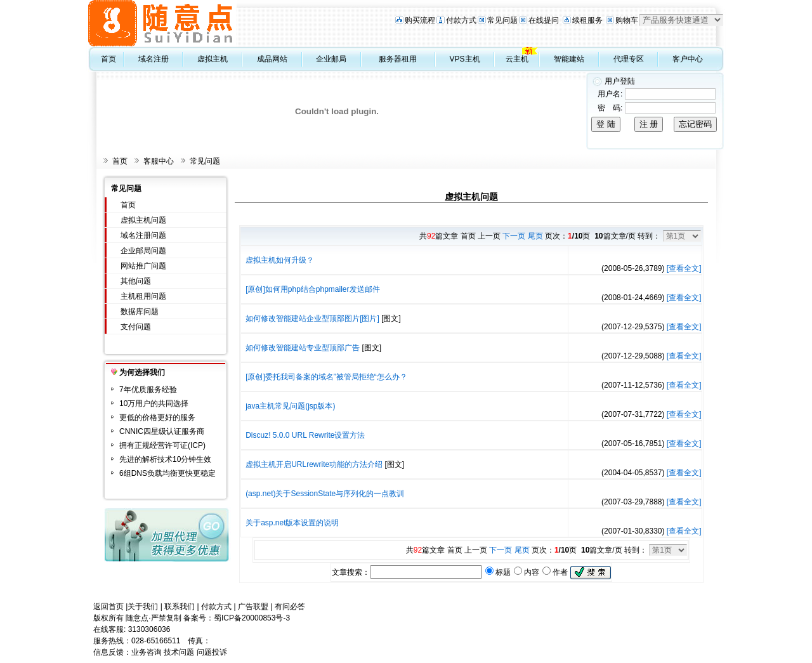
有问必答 (290, 607)
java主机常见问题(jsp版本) (290, 406)
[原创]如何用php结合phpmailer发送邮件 (312, 289)
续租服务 (587, 20)
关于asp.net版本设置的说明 (292, 523)
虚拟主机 (213, 59)
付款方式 (461, 20)
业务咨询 (147, 652)
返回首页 (108, 607)
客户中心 (688, 59)
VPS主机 (465, 59)
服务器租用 (398, 59)
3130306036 (149, 629)
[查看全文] (684, 268)
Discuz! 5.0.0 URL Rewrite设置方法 (305, 435)
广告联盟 (253, 607)
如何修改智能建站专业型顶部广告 (303, 348)
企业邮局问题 (143, 251)
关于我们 (143, 607)
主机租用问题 (143, 296)
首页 (108, 59)
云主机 (517, 59)
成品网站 (272, 59)
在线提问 (544, 20)
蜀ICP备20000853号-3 (252, 618)
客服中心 (159, 161)
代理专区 (629, 59)
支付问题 (136, 327)
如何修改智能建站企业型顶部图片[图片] (312, 318)
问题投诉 (212, 652)
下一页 (514, 236)
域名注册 (154, 59)
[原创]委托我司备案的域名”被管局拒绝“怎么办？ (326, 377)
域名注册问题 (143, 235)
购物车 (627, 20)
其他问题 (136, 281)
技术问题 (179, 652)
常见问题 (502, 20)
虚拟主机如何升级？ (280, 260)
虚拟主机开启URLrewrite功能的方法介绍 (314, 464)
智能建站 (569, 59)
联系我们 (180, 607)
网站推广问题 (143, 266)
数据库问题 (140, 312)
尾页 (535, 236)
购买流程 (420, 20)
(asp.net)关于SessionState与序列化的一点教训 (325, 494)
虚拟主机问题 (143, 220)
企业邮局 (331, 59)
